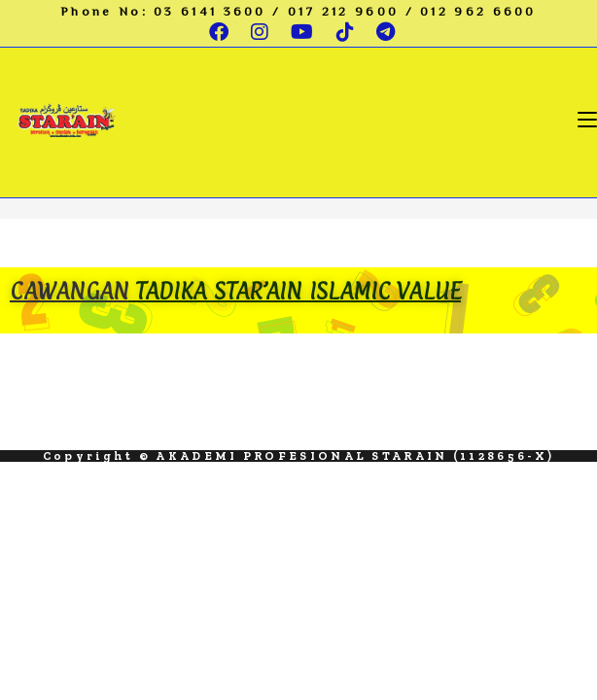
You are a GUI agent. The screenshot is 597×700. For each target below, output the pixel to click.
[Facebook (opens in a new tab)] (220, 32)
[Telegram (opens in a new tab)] (382, 32)
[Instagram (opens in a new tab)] (261, 32)
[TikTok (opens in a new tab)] (347, 32)
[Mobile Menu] (587, 119)
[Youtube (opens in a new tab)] (303, 32)
